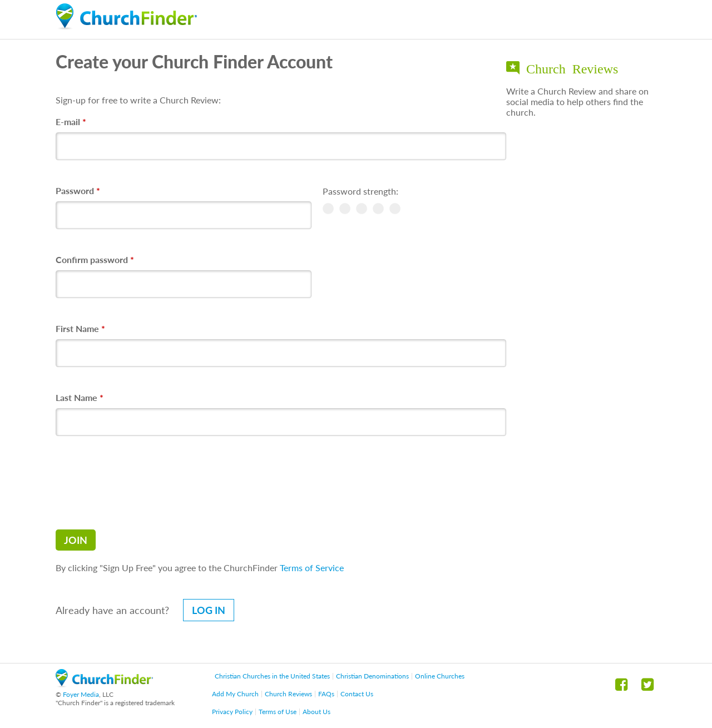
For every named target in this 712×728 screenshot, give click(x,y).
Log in (209, 610)
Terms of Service (312, 568)
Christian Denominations (372, 676)
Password (78, 190)
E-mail (71, 122)
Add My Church (235, 694)
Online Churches (440, 676)
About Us (317, 712)
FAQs (326, 694)
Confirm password (95, 259)
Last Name (80, 397)
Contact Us (357, 694)
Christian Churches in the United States (272, 676)
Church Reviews (288, 694)
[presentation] (140, 483)
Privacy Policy (232, 712)
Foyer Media (81, 694)
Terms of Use (278, 712)
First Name (80, 328)
